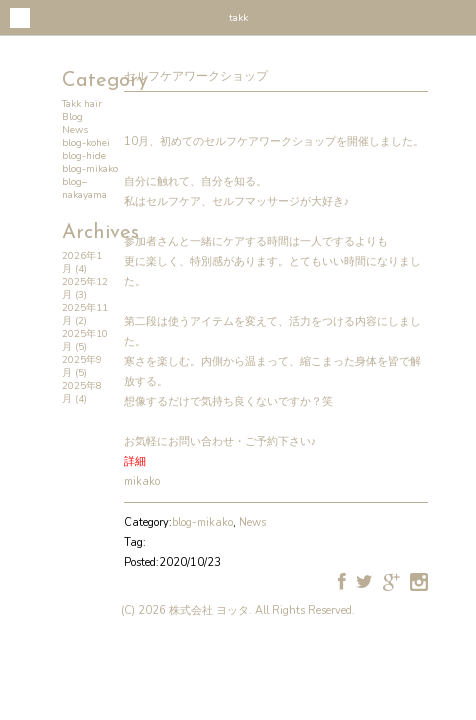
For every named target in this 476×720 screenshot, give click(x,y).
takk (238, 18)
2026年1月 (82, 262)
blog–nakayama (84, 188)
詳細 (135, 461)
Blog (72, 117)
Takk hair (82, 104)
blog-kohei (86, 143)
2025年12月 (85, 288)
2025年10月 (85, 340)
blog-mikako (90, 169)
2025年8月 (82, 392)
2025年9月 (82, 366)
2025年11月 (85, 314)
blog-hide (84, 156)
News (75, 130)
